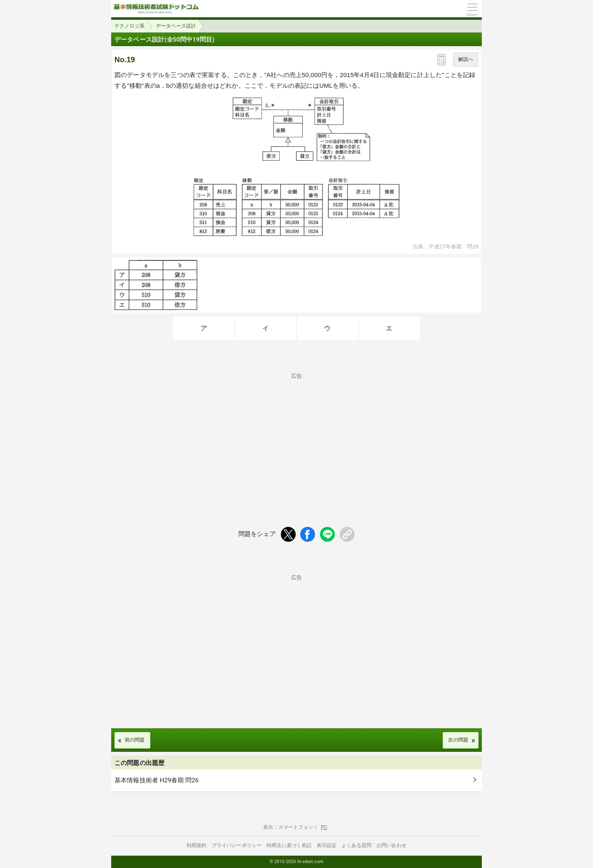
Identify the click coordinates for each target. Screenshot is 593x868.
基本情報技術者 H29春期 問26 (156, 780)
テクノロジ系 (130, 26)
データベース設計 (176, 26)
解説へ (466, 59)
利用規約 (197, 845)
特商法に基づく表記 (289, 845)
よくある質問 (356, 845)
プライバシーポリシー (237, 845)
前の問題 (135, 740)
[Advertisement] (296, 436)
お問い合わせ (391, 845)
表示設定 (327, 845)
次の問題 (458, 740)
